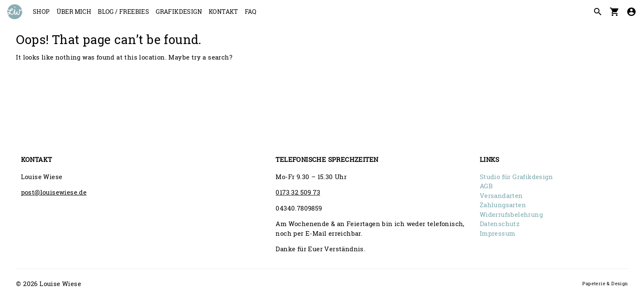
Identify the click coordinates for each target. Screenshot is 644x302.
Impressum (498, 233)
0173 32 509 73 (298, 192)
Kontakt (223, 12)
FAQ (251, 12)
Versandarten (501, 195)
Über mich (74, 12)
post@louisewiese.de (54, 192)
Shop (41, 12)
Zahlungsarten (503, 205)
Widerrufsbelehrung (511, 214)
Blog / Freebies (124, 12)
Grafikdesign (179, 12)
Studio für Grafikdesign (516, 177)
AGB (486, 186)
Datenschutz (500, 224)
